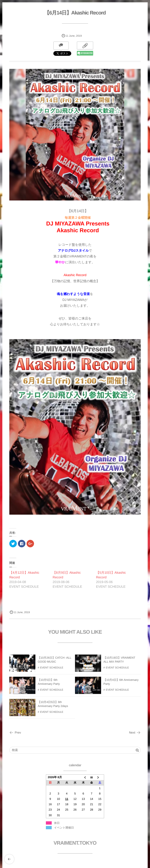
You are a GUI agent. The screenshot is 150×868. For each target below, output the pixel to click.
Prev (15, 733)
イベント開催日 (64, 828)
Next (135, 733)
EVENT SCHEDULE (52, 670)
